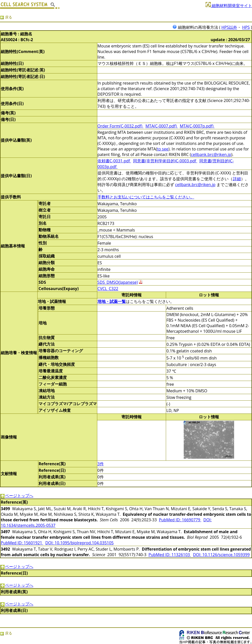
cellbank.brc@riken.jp (211, 154)
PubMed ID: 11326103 (170, 555)
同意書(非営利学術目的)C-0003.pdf (165, 161)
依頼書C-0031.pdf (114, 161)
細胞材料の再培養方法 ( (197, 27)
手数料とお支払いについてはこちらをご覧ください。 (146, 197)
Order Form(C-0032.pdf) (120, 126)
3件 (101, 464)
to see (163, 149)
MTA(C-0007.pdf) (162, 126)
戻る (6, 17)
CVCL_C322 (108, 289)
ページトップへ (17, 496)
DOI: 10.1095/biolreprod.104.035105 (80, 543)
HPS (246, 27)
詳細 (237, 179)
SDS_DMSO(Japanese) (118, 282)
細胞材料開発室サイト (229, 6)
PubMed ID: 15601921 (22, 543)
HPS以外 (229, 27)
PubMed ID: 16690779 (180, 520)
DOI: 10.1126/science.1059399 (221, 555)
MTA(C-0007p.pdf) (197, 126)
